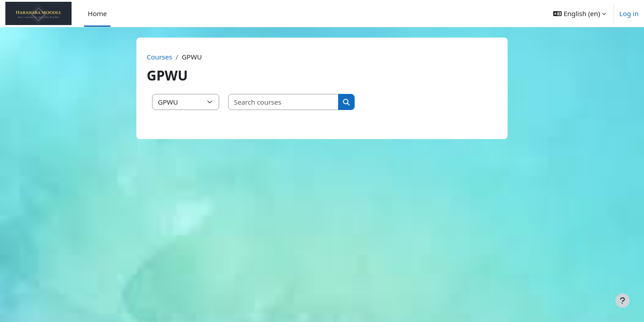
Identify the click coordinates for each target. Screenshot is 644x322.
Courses (159, 57)
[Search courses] (284, 102)
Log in (629, 13)
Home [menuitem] (97, 13)
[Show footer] (623, 301)
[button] (579, 13)
